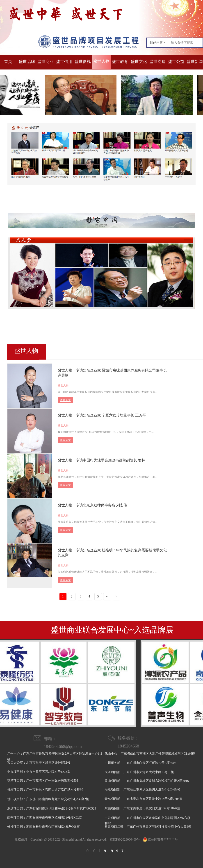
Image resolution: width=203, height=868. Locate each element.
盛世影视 (83, 62)
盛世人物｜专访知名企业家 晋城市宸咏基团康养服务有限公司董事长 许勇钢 (112, 373)
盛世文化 (139, 62)
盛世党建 (157, 62)
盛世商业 (46, 62)
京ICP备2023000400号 (125, 840)
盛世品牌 (27, 62)
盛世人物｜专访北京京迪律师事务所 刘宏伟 (92, 505)
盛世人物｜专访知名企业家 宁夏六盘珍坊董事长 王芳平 (102, 415)
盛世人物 (101, 61)
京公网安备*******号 (160, 840)
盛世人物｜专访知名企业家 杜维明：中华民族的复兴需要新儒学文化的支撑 (112, 553)
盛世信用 (64, 62)
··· (107, 596)
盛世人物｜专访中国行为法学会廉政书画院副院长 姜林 (101, 460)
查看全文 (65, 400)
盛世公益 (176, 62)
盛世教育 (120, 62)
